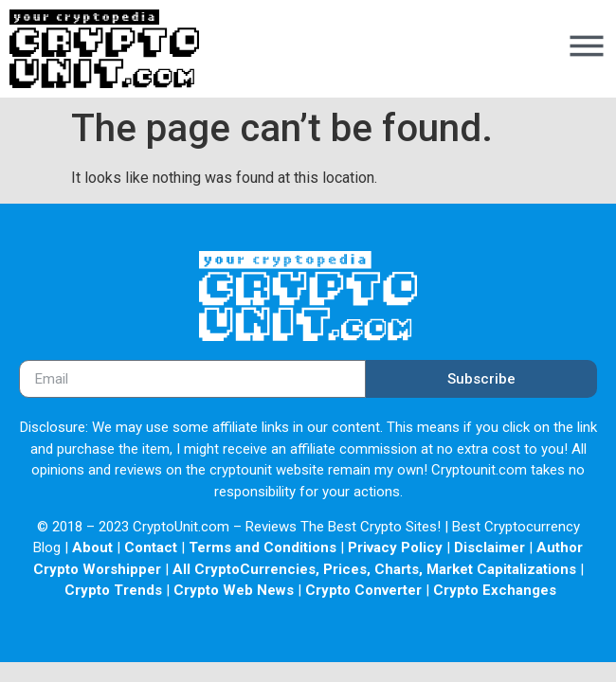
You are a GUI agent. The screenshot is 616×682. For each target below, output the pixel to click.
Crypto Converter (363, 590)
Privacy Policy (395, 547)
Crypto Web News (234, 590)
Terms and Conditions (263, 547)
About (92, 547)
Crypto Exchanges (495, 590)
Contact (151, 547)
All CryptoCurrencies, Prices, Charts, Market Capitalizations (374, 569)
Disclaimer (489, 547)
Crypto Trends (113, 590)
